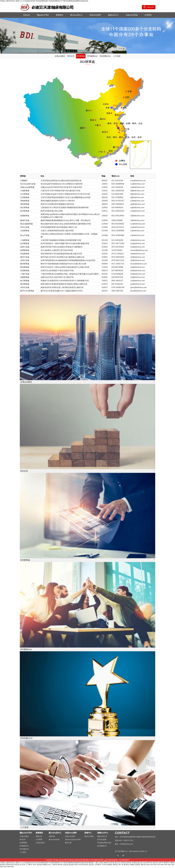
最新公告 (39, 837)
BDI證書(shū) (105, 57)
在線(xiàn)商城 (132, 15)
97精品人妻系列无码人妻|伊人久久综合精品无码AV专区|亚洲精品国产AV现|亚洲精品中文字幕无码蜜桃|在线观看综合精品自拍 (44, 1)
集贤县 (126, 865)
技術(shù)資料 (95, 15)
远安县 (66, 865)
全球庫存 (148, 15)
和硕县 (45, 865)
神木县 (60, 865)
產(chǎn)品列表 (54, 840)
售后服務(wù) (102, 846)
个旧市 (104, 865)
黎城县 (91, 863)
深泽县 (129, 863)
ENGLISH (149, 7)
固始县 (71, 865)
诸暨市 (166, 863)
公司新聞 (39, 840)
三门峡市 (29, 865)
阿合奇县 (85, 865)
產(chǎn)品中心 (76, 15)
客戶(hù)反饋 (102, 840)
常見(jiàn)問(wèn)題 (104, 843)
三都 (96, 863)
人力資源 (117, 57)
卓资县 (123, 863)
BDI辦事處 (81, 57)
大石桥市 (98, 865)
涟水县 (112, 863)
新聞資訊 (60, 15)
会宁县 (22, 865)
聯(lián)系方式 (102, 837)
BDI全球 (71, 57)
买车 (34, 865)
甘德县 (134, 863)
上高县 (101, 863)
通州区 (115, 865)
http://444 (150, 865)
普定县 (91, 865)
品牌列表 (52, 837)
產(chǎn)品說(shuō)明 (73, 840)
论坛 (145, 863)
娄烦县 (110, 865)
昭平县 (149, 863)
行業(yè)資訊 (40, 843)
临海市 (106, 863)
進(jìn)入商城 (89, 837)
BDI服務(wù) (92, 57)
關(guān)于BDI (43, 15)
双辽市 (117, 863)
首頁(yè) (27, 15)
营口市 (121, 865)
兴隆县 (132, 865)
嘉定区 (155, 863)
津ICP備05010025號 (97, 861)
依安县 (17, 865)
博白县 (143, 865)
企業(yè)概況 (60, 57)
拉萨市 (161, 863)
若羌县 (39, 865)
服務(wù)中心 (113, 15)
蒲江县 (140, 863)
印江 (50, 865)
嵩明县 (138, 865)
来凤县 (2, 865)
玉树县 (54, 865)
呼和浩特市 (10, 865)
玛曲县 (172, 863)
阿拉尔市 (78, 865)
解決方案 (68, 843)
